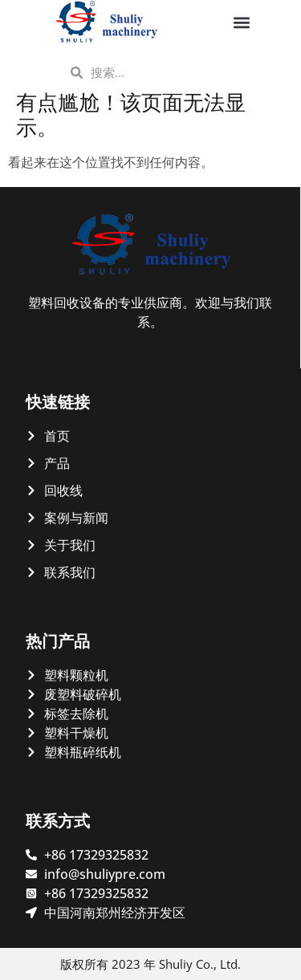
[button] (242, 22)
